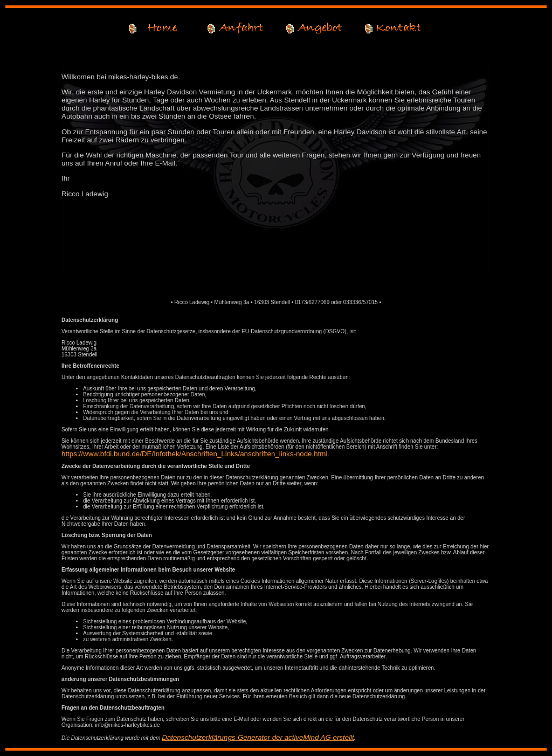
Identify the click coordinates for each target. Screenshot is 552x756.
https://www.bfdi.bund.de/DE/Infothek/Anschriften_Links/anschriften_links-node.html (194, 454)
